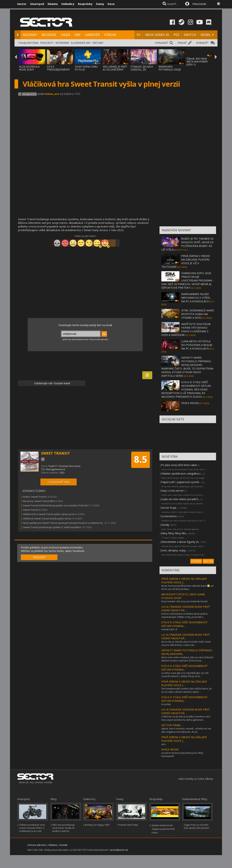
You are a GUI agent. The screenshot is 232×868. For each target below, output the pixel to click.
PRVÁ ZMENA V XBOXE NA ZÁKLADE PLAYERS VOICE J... (184, 580)
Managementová (55, 469)
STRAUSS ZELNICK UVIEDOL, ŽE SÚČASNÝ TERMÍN (142, 69)
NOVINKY (30, 35)
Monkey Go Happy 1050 (97, 825)
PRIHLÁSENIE (199, 4)
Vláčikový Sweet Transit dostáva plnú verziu (47, 518)
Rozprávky (85, 4)
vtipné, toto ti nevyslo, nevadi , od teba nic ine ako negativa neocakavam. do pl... (186, 730)
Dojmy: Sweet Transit (35, 497)
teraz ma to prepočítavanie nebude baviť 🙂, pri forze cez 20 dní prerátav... (188, 587)
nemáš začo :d (169, 629)
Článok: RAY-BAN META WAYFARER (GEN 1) (197, 61)
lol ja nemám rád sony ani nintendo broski (184, 601)
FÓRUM (110, 35)
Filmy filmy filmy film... (174, 533)
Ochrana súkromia (37, 845)
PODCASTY (47, 43)
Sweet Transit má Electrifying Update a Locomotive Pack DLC (56, 505)
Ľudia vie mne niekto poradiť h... (181, 499)
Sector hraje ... (170, 508)
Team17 (53, 466)
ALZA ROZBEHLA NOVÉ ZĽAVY (29, 68)
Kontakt (64, 845)
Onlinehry (68, 4)
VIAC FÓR (208, 561)
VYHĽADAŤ (161, 43)
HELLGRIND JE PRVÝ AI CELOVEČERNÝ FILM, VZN (115, 69)
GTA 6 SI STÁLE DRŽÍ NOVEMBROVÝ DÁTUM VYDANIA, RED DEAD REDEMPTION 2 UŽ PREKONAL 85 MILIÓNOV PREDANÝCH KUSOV (186, 389)
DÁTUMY (98, 43)
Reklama (53, 845)
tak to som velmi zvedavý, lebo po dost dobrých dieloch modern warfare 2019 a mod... (187, 659)
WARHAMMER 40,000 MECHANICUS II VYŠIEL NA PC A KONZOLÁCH (196, 298)
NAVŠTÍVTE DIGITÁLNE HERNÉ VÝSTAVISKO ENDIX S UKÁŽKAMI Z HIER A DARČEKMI (186, 329)
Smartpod (37, 4)
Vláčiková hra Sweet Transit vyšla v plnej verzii (48, 514)
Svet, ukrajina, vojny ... (175, 550)
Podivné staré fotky (128, 825)
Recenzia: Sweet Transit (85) (38, 501)
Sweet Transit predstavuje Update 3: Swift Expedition (52, 527)
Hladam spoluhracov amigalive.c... (182, 473)
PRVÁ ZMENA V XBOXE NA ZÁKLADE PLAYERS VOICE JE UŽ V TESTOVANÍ (186, 261)
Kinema (53, 4)
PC (139, 35)
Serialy (165, 525)
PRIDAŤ (182, 43)
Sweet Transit (31, 510)
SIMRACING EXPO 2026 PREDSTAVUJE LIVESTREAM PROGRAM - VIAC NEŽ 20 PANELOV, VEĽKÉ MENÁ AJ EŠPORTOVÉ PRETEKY (188, 280)
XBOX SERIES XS (157, 35)
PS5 (176, 35)
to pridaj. (166, 704)
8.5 (141, 459)
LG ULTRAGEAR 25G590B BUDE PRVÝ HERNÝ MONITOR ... (186, 608)
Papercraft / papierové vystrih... (181, 482)
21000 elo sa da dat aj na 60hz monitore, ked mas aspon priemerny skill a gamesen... (186, 718)
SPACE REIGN (190, 403)
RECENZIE (49, 35)
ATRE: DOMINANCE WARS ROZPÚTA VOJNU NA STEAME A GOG (198, 314)
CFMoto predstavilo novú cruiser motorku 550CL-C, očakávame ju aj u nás (32, 828)
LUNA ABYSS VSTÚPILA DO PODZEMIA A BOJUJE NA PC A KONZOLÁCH (197, 345)
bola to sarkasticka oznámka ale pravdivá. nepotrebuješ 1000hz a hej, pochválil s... (185, 615)
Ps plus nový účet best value (179, 465)
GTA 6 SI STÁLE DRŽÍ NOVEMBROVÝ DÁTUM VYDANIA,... (184, 624)
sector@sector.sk (119, 850)
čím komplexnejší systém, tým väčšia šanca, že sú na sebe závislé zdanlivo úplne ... (187, 690)
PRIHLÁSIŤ (39, 557)
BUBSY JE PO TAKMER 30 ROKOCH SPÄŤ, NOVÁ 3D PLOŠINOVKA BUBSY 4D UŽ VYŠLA (187, 244)
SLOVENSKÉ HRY (81, 43)
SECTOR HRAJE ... (172, 725)
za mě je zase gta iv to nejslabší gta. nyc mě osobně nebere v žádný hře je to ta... (185, 675)
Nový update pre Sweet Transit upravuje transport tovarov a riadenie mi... (64, 523)
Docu (111, 4)
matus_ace (52, 94)
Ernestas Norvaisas (70, 466)
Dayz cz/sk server (172, 490)
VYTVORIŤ (196, 561)
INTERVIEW (62, 43)
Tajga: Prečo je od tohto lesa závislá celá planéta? (197, 826)
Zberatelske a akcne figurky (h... (181, 542)
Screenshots (169, 516)
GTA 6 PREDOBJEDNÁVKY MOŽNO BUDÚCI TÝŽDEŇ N (58, 71)
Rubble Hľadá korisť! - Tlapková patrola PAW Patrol (163, 829)
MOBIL (206, 35)
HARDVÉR (92, 35)
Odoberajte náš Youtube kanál (52, 383)
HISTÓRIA (33, 43)
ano (163, 744)
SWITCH (190, 35)
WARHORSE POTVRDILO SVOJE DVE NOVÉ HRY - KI (170, 69)
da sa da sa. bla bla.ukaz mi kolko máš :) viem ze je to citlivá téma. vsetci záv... (186, 643)
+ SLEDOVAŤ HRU (59, 482)
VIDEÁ (65, 35)
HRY (78, 35)
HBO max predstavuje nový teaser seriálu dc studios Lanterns (64, 828)
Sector (22, 4)
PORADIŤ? (202, 43)
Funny (100, 4)
